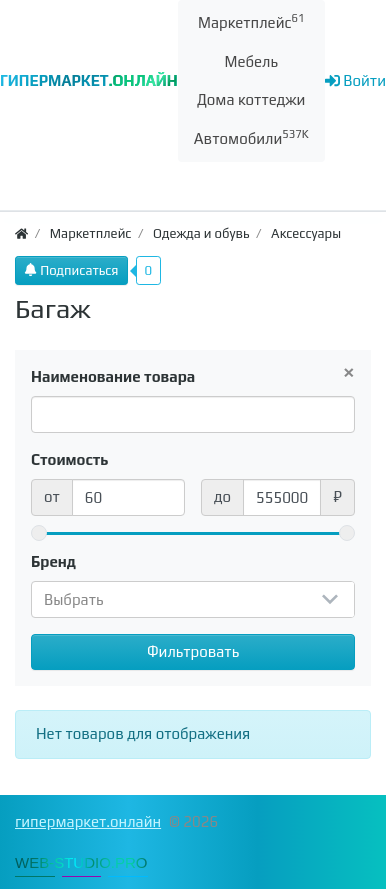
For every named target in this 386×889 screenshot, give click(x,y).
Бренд (53, 561)
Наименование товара (113, 376)
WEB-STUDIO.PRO (81, 862)
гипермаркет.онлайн (88, 821)
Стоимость (70, 459)
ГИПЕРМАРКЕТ (89, 80)
